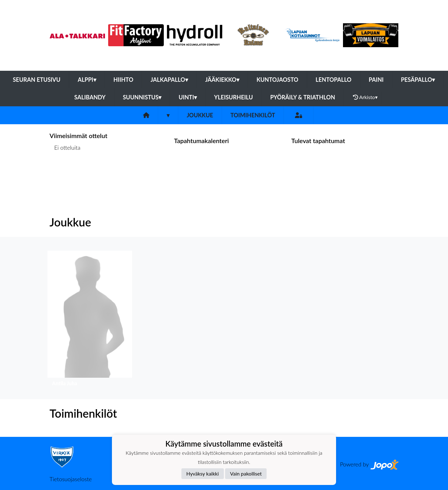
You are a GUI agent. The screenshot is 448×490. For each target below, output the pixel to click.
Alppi (87, 80)
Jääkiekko (222, 80)
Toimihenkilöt (253, 115)
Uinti (188, 97)
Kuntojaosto (277, 80)
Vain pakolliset (246, 473)
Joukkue (200, 115)
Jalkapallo (169, 80)
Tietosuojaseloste (71, 479)
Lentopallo (334, 80)
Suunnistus (142, 97)
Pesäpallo (418, 80)
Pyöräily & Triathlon (302, 97)
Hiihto (123, 80)
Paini (376, 80)
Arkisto (365, 97)
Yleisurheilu (233, 97)
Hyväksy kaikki (203, 473)
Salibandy (90, 97)
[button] (90, 320)
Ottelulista (65, 172)
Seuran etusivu (37, 80)
